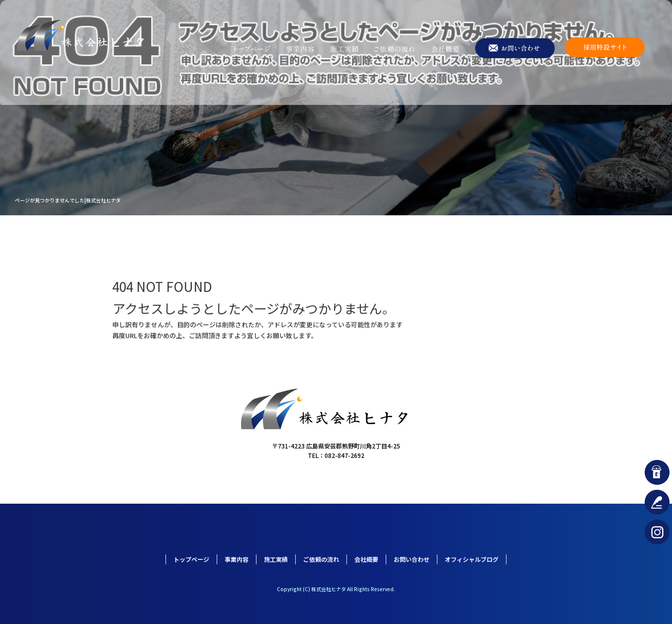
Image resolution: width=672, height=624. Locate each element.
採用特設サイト (605, 48)
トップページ (252, 48)
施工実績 (344, 48)
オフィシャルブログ (472, 559)
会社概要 (446, 48)
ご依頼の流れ (395, 48)
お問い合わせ (515, 48)
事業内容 (300, 48)
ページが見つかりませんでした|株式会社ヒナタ (68, 200)
